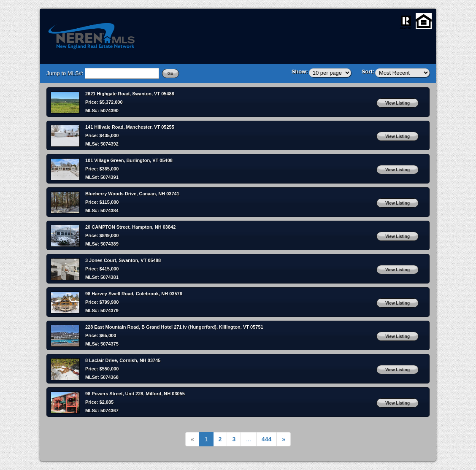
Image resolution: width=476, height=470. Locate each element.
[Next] (266, 439)
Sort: (368, 72)
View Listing (398, 103)
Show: (300, 72)
